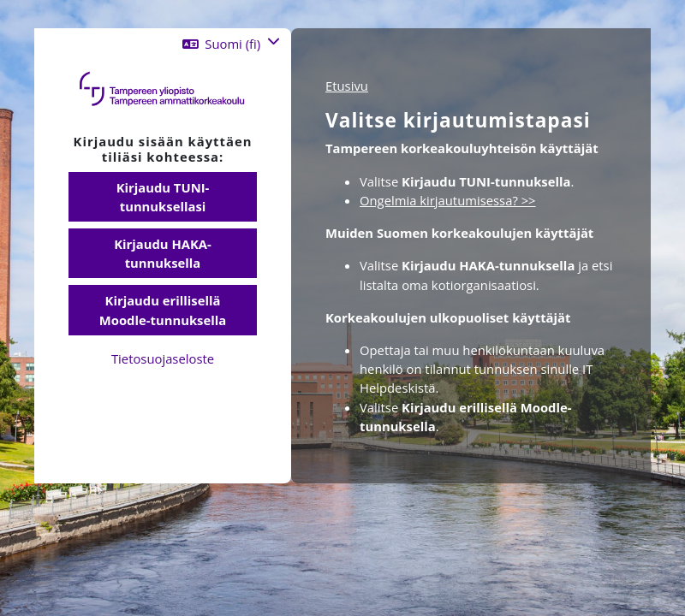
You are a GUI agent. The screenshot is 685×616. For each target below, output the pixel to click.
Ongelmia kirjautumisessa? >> (448, 200)
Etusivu (347, 86)
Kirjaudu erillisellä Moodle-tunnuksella (163, 310)
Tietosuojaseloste (163, 358)
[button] (231, 44)
